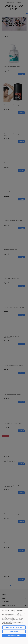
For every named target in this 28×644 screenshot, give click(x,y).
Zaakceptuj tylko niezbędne (14, 627)
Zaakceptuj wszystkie (14, 635)
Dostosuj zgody (14, 631)
